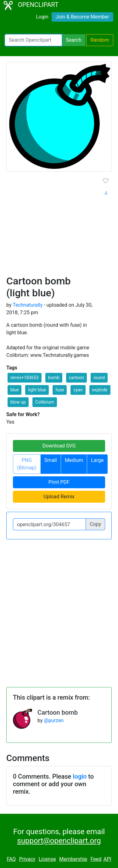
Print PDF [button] (59, 482)
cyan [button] (78, 390)
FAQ (11, 859)
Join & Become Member (82, 17)
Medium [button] (74, 460)
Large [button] (97, 460)
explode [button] (100, 390)
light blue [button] (37, 390)
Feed (96, 859)
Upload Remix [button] (59, 497)
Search (73, 40)
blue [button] (14, 390)
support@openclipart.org (59, 841)
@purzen (54, 720)
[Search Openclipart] (33, 40)
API (107, 859)
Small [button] (51, 460)
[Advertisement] (59, 226)
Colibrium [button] (45, 402)
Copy (95, 524)
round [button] (99, 378)
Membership (73, 859)
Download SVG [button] (59, 446)
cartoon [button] (76, 378)
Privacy (27, 859)
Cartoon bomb (58, 712)
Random (100, 40)
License (47, 859)
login (80, 776)
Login (42, 17)
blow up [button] (18, 402)
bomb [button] (54, 378)
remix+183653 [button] (25, 378)
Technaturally (28, 305)
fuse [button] (60, 390)
